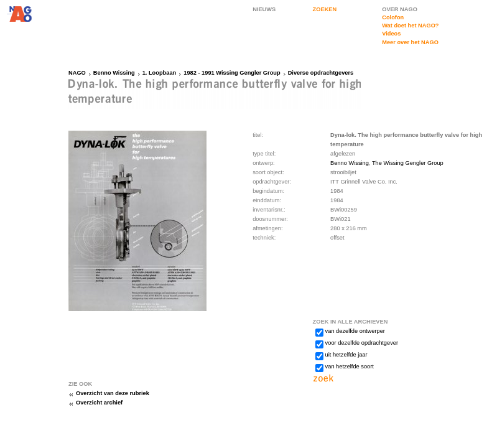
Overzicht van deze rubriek (113, 393)
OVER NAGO (400, 9)
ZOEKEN (325, 9)
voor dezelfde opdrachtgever (362, 343)
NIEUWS (264, 9)
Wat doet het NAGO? (410, 26)
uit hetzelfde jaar (346, 355)
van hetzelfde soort (350, 366)
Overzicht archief (99, 403)
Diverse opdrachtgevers (321, 73)
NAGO (77, 73)
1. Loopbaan (160, 73)
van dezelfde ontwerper (355, 331)
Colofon (393, 17)
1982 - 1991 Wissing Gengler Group (232, 73)
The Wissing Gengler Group (408, 163)
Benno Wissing (114, 73)
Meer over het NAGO (410, 42)
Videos (391, 34)
